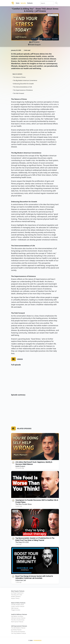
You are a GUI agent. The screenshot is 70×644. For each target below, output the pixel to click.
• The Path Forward (18, 93)
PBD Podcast (15, 608)
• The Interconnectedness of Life (22, 87)
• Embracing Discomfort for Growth (23, 84)
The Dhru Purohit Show (24, 504)
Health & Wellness (53, 15)
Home (18, 3)
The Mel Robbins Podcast (18, 628)
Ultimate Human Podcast (18, 618)
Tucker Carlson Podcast (18, 606)
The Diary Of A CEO (22, 542)
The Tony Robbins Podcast (19, 633)
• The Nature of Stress (19, 77)
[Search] (56, 3)
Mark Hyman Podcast (17, 622)
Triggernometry (16, 610)
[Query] (47, 3)
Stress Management (45, 39)
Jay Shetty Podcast (16, 630)
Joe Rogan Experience (17, 593)
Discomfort (55, 39)
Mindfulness (35, 39)
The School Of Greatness (18, 632)
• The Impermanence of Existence (23, 90)
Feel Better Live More (17, 616)
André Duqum (34, 45)
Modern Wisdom (16, 596)
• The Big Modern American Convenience (25, 80)
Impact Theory (15, 598)
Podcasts (30, 3)
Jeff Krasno (35, 42)
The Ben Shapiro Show (17, 605)
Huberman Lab (21, 580)
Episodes (23, 3)
